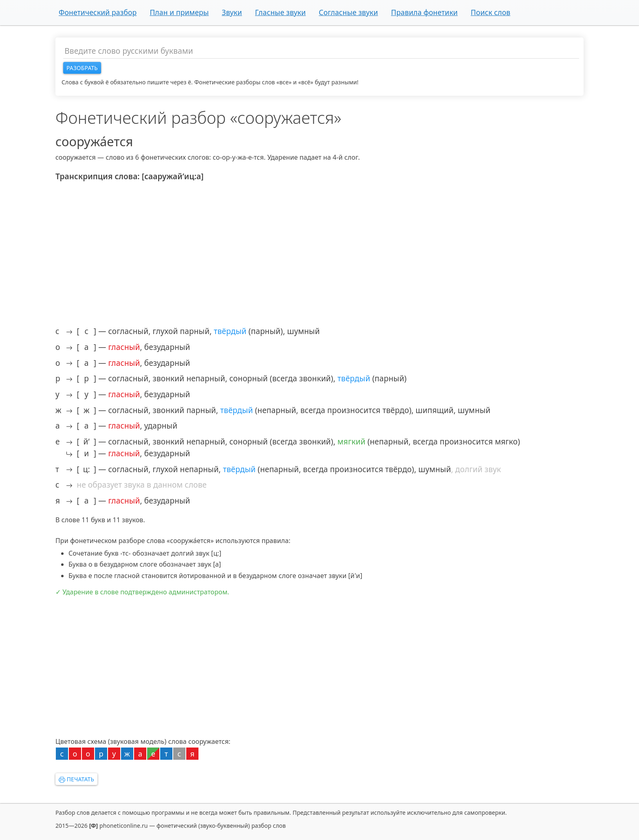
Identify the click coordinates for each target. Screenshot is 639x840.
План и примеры (179, 12)
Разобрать (82, 68)
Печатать (76, 779)
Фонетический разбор (98, 12)
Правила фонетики (424, 12)
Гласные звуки (281, 12)
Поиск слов (490, 12)
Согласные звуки (348, 12)
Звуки (232, 12)
